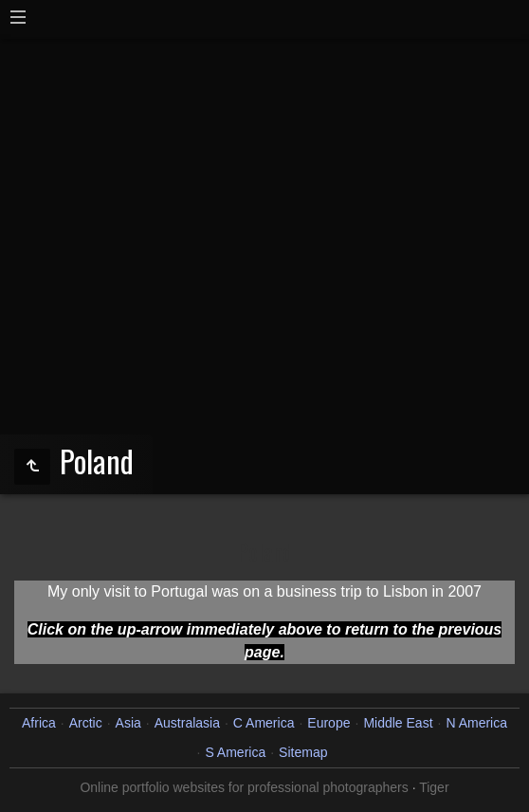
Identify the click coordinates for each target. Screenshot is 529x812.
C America (264, 723)
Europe (328, 723)
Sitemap (303, 752)
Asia (128, 723)
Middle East (398, 723)
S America (235, 752)
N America (476, 723)
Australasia (187, 723)
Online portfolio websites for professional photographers (244, 787)
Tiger (434, 787)
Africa (39, 723)
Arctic (86, 723)
